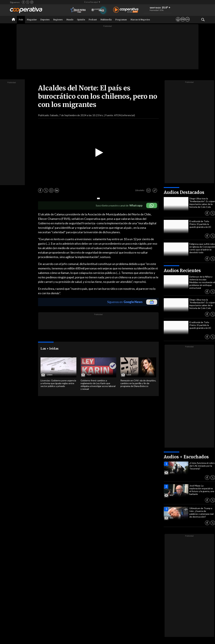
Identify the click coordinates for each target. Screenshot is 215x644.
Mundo (70, 20)
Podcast (93, 20)
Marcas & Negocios (140, 20)
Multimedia (106, 20)
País (21, 20)
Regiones (58, 20)
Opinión (81, 20)
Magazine (32, 20)
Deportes (45, 20)
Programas (121, 20)
